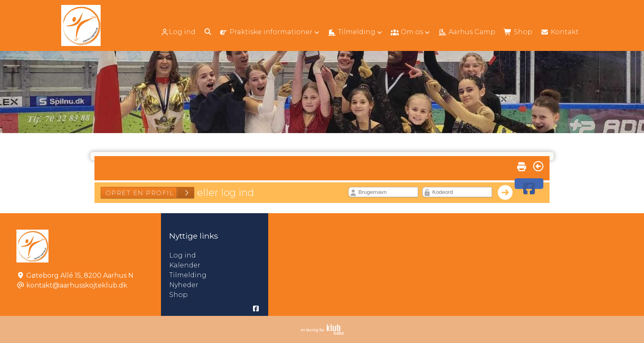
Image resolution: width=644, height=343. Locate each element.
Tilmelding (188, 275)
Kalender (185, 265)
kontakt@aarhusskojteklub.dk (77, 285)
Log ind (178, 32)
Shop (178, 295)
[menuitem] (179, 32)
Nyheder (184, 285)
